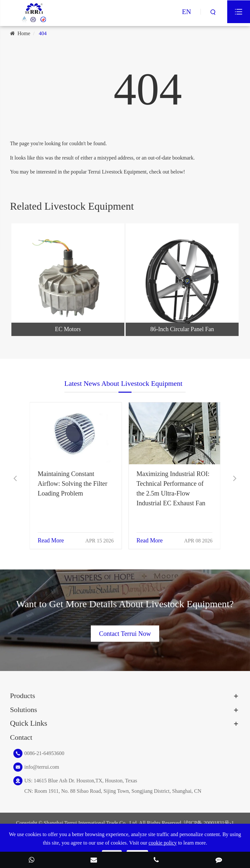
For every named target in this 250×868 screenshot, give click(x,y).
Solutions (24, 710)
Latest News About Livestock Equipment (124, 390)
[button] (15, 478)
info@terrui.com (42, 767)
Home (24, 33)
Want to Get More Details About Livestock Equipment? (125, 610)
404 (43, 33)
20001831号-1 (219, 823)
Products (23, 696)
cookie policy (163, 843)
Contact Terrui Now (125, 627)
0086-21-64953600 (44, 753)
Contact (21, 737)
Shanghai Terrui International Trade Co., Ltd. (91, 823)
